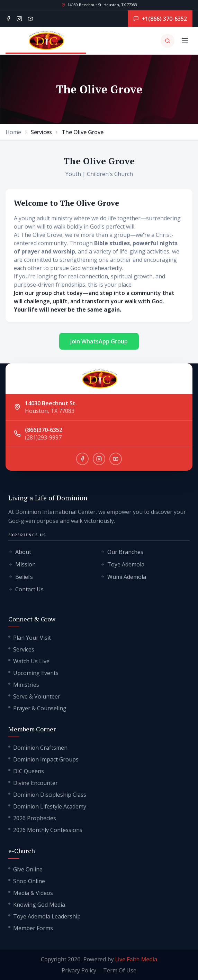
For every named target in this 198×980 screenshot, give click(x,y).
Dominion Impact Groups (43, 759)
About (20, 552)
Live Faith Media (136, 959)
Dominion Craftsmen (38, 748)
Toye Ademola (122, 564)
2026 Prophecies (32, 818)
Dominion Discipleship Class (47, 795)
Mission (22, 564)
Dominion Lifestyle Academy (47, 806)
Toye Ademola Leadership (44, 916)
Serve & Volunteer (34, 696)
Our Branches (122, 552)
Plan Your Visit (30, 638)
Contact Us (26, 589)
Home (13, 132)
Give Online (25, 869)
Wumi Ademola (123, 577)
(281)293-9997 (43, 437)
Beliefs (21, 577)
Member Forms (31, 928)
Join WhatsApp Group (99, 341)
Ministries (24, 685)
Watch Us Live (29, 661)
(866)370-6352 (44, 430)
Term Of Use (120, 970)
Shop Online (27, 881)
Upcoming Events (33, 673)
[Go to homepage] (46, 41)
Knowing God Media (37, 905)
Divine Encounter (33, 783)
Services (21, 649)
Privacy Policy (79, 970)
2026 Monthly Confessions (45, 830)
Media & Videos (31, 893)
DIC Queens (26, 771)
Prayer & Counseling (37, 708)
